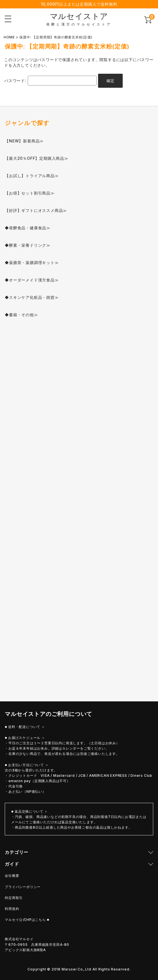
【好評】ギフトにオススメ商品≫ (36, 210)
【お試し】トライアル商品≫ (32, 176)
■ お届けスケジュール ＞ (25, 738)
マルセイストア (79, 16)
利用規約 (12, 909)
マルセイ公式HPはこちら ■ (27, 920)
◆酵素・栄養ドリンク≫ (28, 245)
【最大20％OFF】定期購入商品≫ (37, 158)
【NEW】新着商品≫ (24, 141)
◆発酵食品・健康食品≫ (28, 228)
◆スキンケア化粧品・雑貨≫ (32, 297)
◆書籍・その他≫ (21, 315)
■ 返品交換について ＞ (30, 811)
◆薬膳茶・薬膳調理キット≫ (32, 263)
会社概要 (12, 876)
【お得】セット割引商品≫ (30, 193)
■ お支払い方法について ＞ (27, 765)
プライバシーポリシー (23, 887)
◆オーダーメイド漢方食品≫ (32, 280)
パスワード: (50, 81)
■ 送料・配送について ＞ (25, 727)
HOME (9, 37)
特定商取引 (14, 898)
